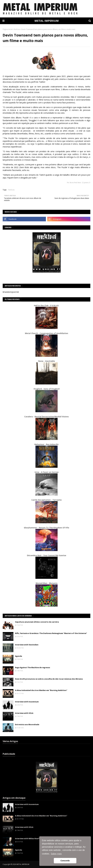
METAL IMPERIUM (47, 21)
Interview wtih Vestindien (27, 645)
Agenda (19, 656)
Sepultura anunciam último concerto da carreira (37, 622)
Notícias (17, 29)
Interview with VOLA (24, 713)
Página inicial (8, 29)
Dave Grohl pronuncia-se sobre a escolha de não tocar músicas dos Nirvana (49, 679)
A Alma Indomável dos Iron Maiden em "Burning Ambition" (41, 690)
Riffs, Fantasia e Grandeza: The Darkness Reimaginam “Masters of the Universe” (51, 633)
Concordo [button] (65, 861)
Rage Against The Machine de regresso (33, 667)
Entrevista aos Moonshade (27, 724)
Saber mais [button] (56, 854)
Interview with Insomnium (27, 702)
